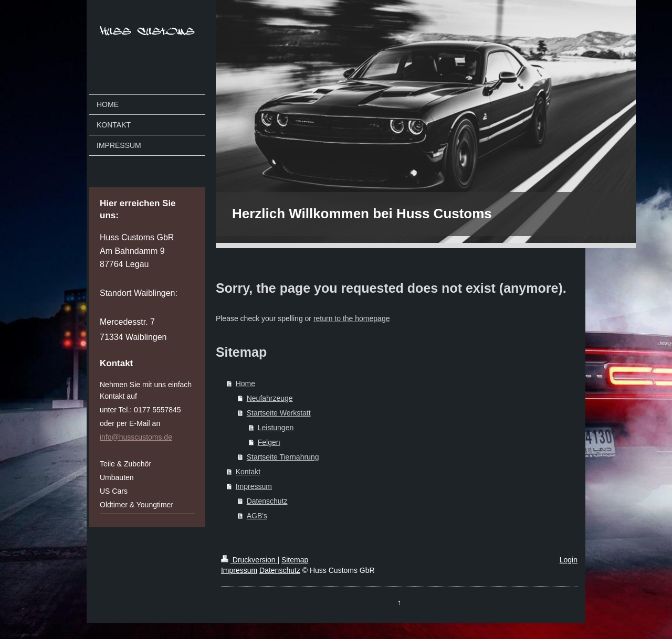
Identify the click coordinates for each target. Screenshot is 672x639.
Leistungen (276, 428)
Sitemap (295, 560)
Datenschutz (267, 501)
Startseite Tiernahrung (283, 457)
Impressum (254, 486)
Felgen (269, 442)
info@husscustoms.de (136, 437)
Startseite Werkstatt (279, 413)
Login (569, 560)
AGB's (257, 516)
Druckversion (249, 560)
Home (245, 384)
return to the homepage (352, 318)
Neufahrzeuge (270, 398)
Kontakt (248, 472)
